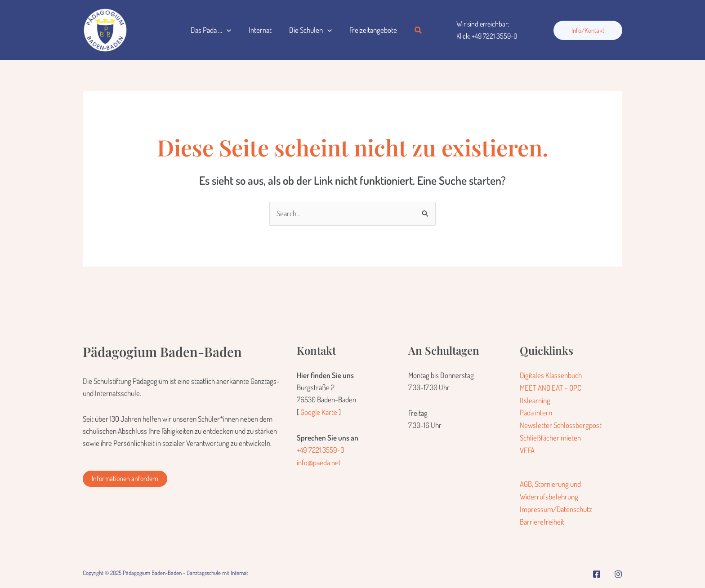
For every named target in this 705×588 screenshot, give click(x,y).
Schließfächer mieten (550, 436)
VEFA (527, 449)
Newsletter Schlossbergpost (561, 424)
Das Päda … (210, 30)
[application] (225, 30)
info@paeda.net (319, 462)
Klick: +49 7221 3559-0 (487, 36)
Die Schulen (305, 30)
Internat (257, 30)
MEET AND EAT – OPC (551, 388)
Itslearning (535, 400)
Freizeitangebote (365, 30)
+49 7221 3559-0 (321, 450)
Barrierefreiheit (542, 519)
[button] (410, 30)
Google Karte (319, 412)
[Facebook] (597, 571)
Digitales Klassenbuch (551, 375)
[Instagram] (618, 571)
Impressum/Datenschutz (556, 507)
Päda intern (536, 412)
